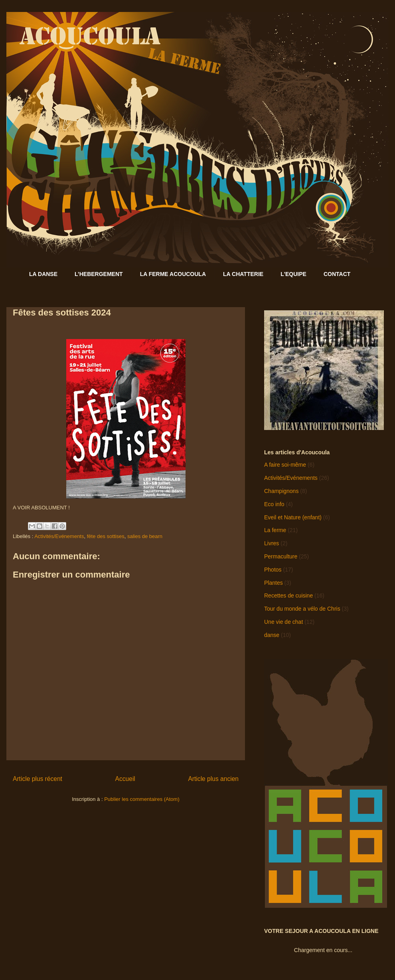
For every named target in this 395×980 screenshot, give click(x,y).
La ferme (275, 530)
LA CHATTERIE (243, 274)
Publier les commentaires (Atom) (142, 799)
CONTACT (337, 274)
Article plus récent (38, 779)
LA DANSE (43, 274)
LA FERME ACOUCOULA (173, 274)
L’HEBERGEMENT (99, 274)
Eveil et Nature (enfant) (293, 517)
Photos (273, 570)
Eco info (274, 504)
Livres (272, 543)
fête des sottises (106, 536)
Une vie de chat (283, 622)
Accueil (125, 779)
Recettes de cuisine (288, 595)
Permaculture (281, 556)
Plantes (274, 583)
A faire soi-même (285, 465)
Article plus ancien (213, 779)
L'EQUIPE (293, 274)
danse (272, 635)
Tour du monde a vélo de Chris (302, 609)
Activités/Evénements (59, 536)
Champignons (281, 491)
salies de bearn (145, 536)
